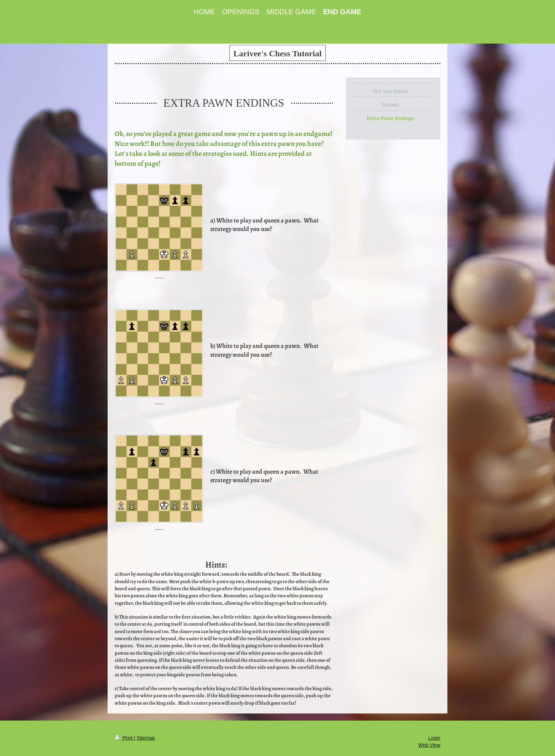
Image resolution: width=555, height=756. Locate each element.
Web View (429, 745)
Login (434, 738)
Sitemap (146, 738)
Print (124, 738)
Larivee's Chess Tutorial (277, 53)
